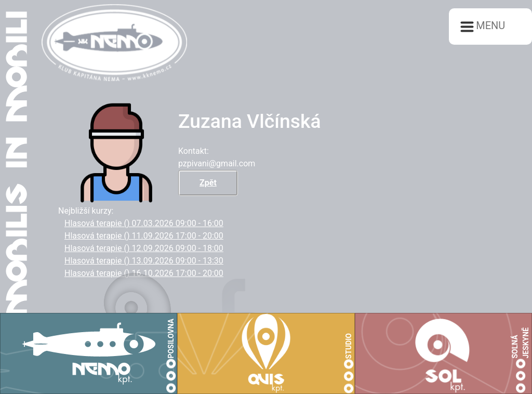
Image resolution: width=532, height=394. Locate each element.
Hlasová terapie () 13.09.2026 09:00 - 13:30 (144, 261)
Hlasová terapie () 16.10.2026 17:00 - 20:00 (144, 273)
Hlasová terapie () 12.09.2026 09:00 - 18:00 (144, 248)
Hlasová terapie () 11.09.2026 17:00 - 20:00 (144, 236)
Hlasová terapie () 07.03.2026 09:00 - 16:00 (144, 223)
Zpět (208, 183)
